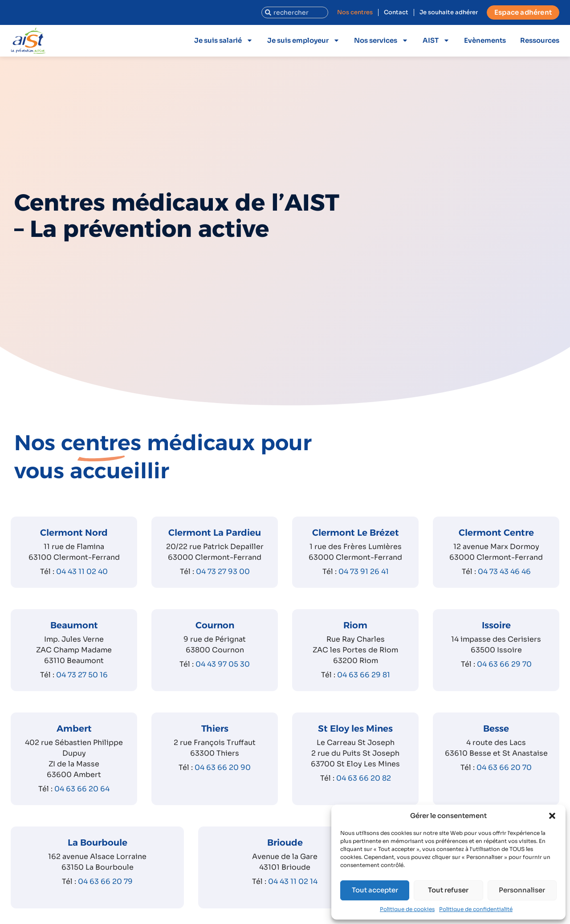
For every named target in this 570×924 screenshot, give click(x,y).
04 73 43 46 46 (504, 572)
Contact (396, 12)
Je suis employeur (303, 40)
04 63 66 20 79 (105, 881)
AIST (436, 40)
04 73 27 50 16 (82, 675)
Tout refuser (448, 890)
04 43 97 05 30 (223, 664)
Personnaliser (522, 890)
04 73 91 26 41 (364, 572)
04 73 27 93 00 (223, 572)
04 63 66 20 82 (364, 778)
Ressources (540, 40)
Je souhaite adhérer (449, 12)
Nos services (381, 40)
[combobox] (295, 12)
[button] (552, 816)
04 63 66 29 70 (504, 664)
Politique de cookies (407, 909)
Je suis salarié (224, 40)
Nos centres (355, 12)
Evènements (485, 40)
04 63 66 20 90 (223, 767)
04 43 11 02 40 (82, 572)
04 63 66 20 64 (82, 789)
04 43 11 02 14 (293, 881)
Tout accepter (375, 890)
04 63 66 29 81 (364, 675)
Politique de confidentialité (476, 909)
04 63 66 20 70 (504, 767)
